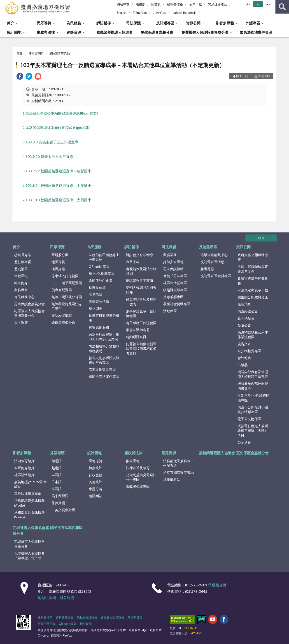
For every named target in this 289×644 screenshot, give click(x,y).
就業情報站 (172, 480)
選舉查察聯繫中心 (214, 255)
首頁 (19, 54)
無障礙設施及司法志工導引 (67, 306)
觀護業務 (170, 255)
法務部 (140, 4)
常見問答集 (135, 617)
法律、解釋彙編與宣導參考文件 (253, 269)
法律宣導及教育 (138, 468)
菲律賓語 (58, 503)
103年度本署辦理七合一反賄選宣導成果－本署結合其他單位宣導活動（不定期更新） (122, 65)
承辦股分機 (60, 255)
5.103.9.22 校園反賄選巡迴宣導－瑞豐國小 (57, 171)
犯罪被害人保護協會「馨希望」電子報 (29, 556)
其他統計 (96, 482)
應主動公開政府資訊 (253, 297)
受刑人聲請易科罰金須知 (141, 290)
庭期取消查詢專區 (102, 370)
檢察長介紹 (23, 255)
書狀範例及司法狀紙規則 (141, 271)
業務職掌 (21, 290)
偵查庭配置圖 (62, 290)
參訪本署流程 (62, 316)
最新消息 (244, 304)
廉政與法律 (46, 32)
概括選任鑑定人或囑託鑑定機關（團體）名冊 (253, 431)
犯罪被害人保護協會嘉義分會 (205, 32)
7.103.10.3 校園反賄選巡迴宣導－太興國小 (57, 200)
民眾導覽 (44, 23)
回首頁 (156, 4)
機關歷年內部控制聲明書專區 (253, 386)
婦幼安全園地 (173, 262)
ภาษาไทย (160, 13)
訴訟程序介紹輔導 (140, 255)
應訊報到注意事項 (140, 281)
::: (4, 3)
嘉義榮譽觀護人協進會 (114, 32)
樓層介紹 (58, 269)
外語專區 (253, 23)
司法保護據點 (173, 269)
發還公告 (244, 325)
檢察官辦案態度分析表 (104, 318)
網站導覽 (123, 4)
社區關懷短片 (24, 475)
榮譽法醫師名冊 (138, 330)
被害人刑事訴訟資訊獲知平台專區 (104, 360)
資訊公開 (193, 23)
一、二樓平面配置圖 (67, 283)
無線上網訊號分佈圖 (67, 297)
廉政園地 (133, 461)
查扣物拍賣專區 (249, 351)
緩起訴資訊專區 (175, 290)
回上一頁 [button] (242, 76)
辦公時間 (67, 598)
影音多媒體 (225, 23)
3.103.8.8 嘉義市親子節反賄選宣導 (50, 142)
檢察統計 (96, 468)
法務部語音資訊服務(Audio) (29, 503)
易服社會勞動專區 (177, 304)
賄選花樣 (207, 269)
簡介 (11, 23)
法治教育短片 (24, 461)
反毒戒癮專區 (173, 297)
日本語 (57, 482)
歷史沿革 (21, 269)
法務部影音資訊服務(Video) (29, 515)
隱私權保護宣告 (87, 617)
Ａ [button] (258, 4)
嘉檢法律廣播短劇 (28, 494)
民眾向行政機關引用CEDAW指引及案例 (104, 337)
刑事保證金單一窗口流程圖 (141, 313)
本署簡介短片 (24, 468)
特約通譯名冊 (136, 337)
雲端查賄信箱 (99, 302)
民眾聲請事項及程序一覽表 (141, 302)
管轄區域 (21, 276)
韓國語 (57, 489)
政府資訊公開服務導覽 (253, 257)
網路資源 (74, 32)
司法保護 (133, 23)
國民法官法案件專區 (256, 32)
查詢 (282, 7)
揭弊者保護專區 (138, 487)
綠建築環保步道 (63, 323)
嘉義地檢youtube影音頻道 (30, 484)
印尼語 (57, 461)
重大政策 (21, 323)
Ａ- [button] (248, 4)
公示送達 (244, 442)
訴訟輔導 (104, 23)
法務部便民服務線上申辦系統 (104, 257)
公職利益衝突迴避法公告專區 (141, 477)
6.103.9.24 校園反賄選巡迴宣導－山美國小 (57, 185)
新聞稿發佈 (246, 318)
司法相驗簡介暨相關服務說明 (104, 348)
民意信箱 (96, 295)
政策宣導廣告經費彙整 (253, 281)
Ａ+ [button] (268, 4)
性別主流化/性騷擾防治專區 (254, 398)
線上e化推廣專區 (101, 274)
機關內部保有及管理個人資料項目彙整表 (253, 374)
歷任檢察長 (23, 262)
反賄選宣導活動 (59, 54)
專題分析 (96, 489)
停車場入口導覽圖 (65, 276)
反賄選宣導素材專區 (216, 276)
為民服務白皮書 (101, 281)
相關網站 (96, 496)
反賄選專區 (165, 23)
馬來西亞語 (60, 496)
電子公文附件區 (249, 419)
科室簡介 (21, 283)
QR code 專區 (99, 267)
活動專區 (170, 311)
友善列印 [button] (264, 76)
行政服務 (96, 475)
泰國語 (57, 475)
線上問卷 (96, 309)
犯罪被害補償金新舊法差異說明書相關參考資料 (141, 349)
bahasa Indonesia (184, 13)
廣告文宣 (244, 344)
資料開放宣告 (65, 617)
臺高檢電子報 (47, 624)
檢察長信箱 (175, 4)
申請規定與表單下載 (253, 290)
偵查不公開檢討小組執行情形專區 (253, 409)
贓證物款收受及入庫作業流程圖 (253, 334)
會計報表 (244, 358)
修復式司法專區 (175, 276)
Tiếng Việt (140, 13)
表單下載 (196, 4)
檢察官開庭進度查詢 (178, 473)
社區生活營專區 (175, 283)
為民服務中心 (24, 297)
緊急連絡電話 (218, 4)
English (122, 13)
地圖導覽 (58, 262)
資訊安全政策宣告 (112, 617)
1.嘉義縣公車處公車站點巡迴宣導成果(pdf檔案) (60, 113)
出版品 (243, 365)
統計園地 (14, 32)
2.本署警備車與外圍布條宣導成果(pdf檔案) (57, 128)
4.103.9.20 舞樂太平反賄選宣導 (48, 156)
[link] (20, 77)
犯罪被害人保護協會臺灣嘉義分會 (29, 313)
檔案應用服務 (99, 327)
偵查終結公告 (248, 311)
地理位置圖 (47, 598)
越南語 (57, 468)
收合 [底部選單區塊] (261, 238)
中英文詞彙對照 (63, 510)
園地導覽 (96, 461)
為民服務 (74, 23)
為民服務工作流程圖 (141, 323)
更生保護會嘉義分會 (157, 32)
